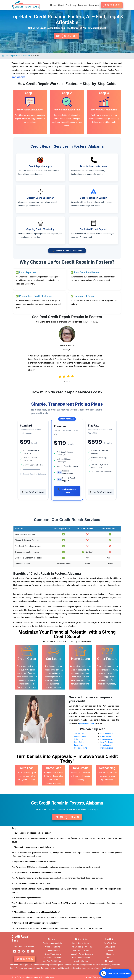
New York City (110, 943)
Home (53, 5)
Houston (110, 954)
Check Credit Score (53, 954)
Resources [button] (94, 5)
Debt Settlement (107, 742)
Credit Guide (79, 742)
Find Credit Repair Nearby (81, 947)
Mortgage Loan (107, 748)
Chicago (110, 950)
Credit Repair (106, 736)
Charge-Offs (79, 734)
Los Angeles (110, 947)
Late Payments (107, 734)
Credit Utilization (81, 961)
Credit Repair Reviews (81, 943)
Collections (78, 739)
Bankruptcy (78, 745)
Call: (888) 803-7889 (67, 817)
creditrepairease (31, 977)
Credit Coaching (80, 748)
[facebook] (14, 951)
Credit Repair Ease (11, 56)
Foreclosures (106, 745)
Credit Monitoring (53, 947)
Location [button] (82, 5)
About (89, 977)
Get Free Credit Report (53, 961)
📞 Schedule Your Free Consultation (67, 251)
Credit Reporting (53, 950)
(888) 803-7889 (112, 5)
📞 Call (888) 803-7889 (33, 492)
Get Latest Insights (81, 950)
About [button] (61, 5)
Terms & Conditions (101, 977)
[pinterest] (27, 951)
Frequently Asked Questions (81, 954)
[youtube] (32, 951)
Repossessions (107, 739)
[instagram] (23, 951)
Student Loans (80, 736)
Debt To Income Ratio (81, 958)
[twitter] (18, 951)
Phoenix (110, 958)
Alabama (26, 55)
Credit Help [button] (71, 5)
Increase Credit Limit (53, 958)
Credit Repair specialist (53, 943)
